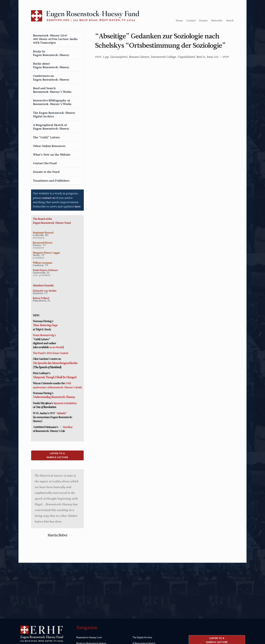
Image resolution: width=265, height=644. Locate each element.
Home (179, 20)
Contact (191, 20)
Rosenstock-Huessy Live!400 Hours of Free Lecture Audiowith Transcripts (55, 39)
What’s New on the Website (52, 155)
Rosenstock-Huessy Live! (89, 637)
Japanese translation (65, 403)
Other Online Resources (49, 146)
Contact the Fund (45, 163)
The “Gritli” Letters (46, 137)
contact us (49, 198)
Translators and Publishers (51, 181)
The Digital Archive (142, 637)
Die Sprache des (42, 363)
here (78, 206)
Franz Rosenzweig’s (44, 335)
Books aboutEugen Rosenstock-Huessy (51, 65)
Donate (203, 20)
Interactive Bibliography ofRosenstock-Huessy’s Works (52, 102)
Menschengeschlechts (64, 363)
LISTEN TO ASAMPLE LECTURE (57, 455)
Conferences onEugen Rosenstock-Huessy (51, 78)
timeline (68, 427)
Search (230, 20)
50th (68, 383)
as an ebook (56, 347)
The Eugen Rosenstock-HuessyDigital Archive (54, 115)
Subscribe (217, 20)
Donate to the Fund (46, 172)
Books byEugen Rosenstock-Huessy (51, 53)
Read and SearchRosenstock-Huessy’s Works (52, 90)
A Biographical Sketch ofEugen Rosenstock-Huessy (51, 127)
